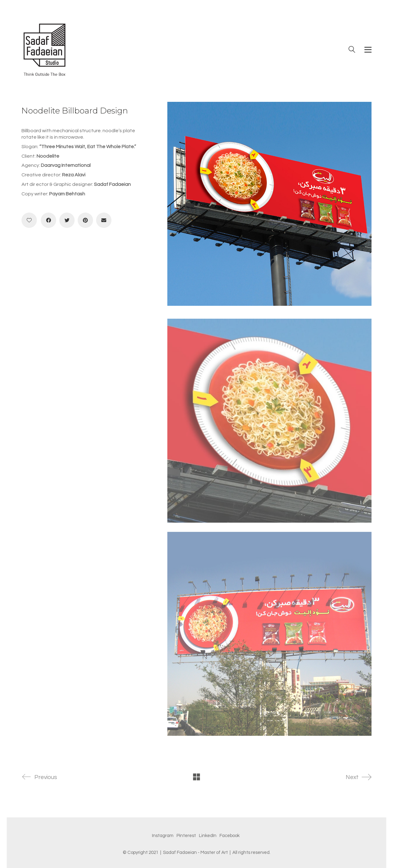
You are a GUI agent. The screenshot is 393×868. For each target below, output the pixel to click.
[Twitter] (67, 220)
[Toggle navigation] (368, 50)
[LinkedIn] (208, 836)
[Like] (29, 220)
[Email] (104, 220)
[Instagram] (163, 836)
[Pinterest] (85, 220)
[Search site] (352, 50)
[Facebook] (49, 220)
